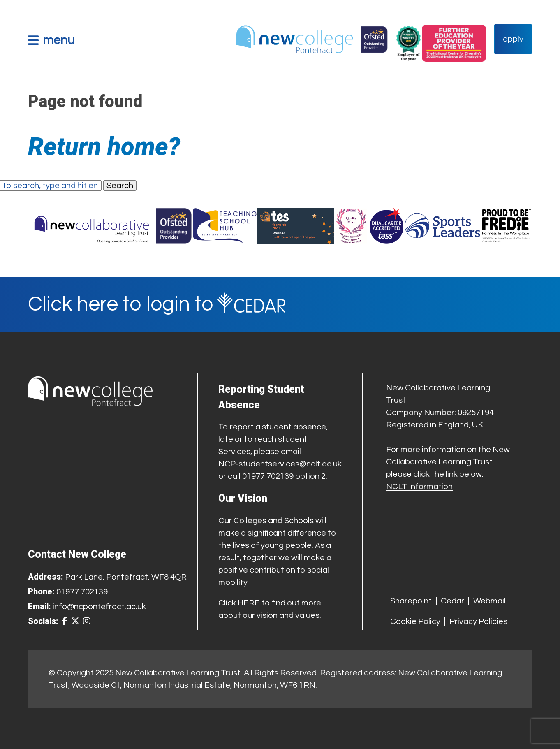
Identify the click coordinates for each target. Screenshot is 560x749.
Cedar (452, 601)
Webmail (489, 601)
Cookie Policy (415, 621)
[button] (51, 40)
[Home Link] (312, 39)
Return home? (104, 147)
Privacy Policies (478, 621)
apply (513, 39)
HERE (249, 603)
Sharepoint (411, 601)
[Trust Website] (92, 226)
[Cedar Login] (280, 305)
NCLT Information (419, 487)
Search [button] (120, 186)
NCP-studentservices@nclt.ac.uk (280, 464)
